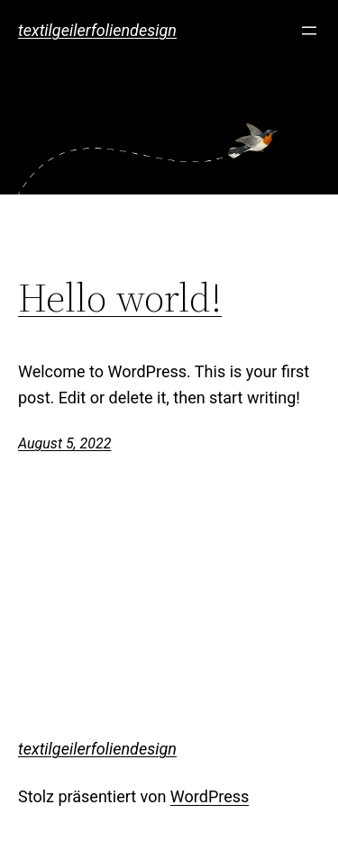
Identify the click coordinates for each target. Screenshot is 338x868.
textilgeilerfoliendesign (97, 30)
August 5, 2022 (64, 443)
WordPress (210, 796)
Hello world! (120, 298)
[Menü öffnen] (309, 31)
